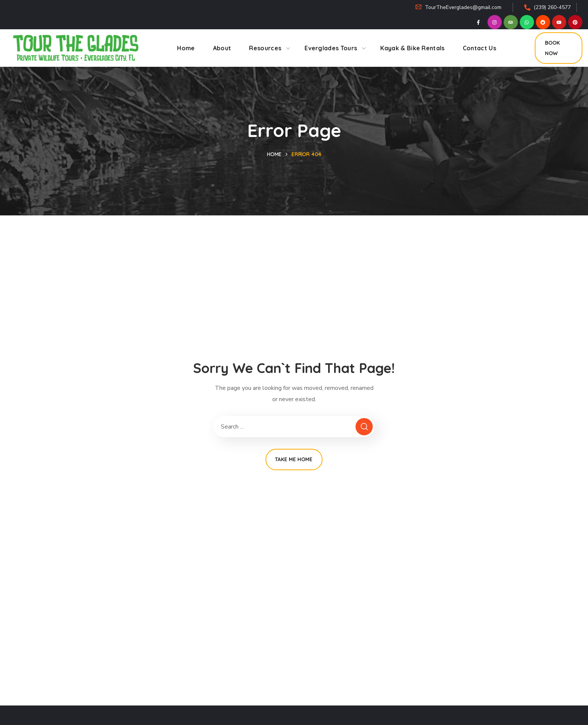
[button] (559, 48)
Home (274, 154)
